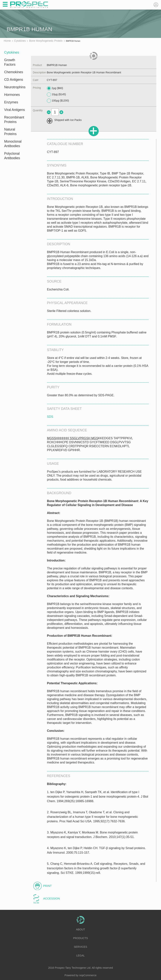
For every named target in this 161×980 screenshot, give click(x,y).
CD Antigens (14, 80)
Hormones (12, 95)
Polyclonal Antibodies (12, 156)
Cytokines (12, 52)
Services (80, 947)
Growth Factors (10, 62)
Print (47, 886)
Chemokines (14, 72)
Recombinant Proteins (14, 120)
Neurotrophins (15, 87)
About (80, 929)
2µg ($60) (55, 88)
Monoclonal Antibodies (13, 144)
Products (80, 938)
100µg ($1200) (58, 101)
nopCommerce (88, 975)
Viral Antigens (15, 110)
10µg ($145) (56, 94)
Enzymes (11, 102)
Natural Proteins (10, 132)
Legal (80, 955)
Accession (52, 898)
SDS (50, 417)
